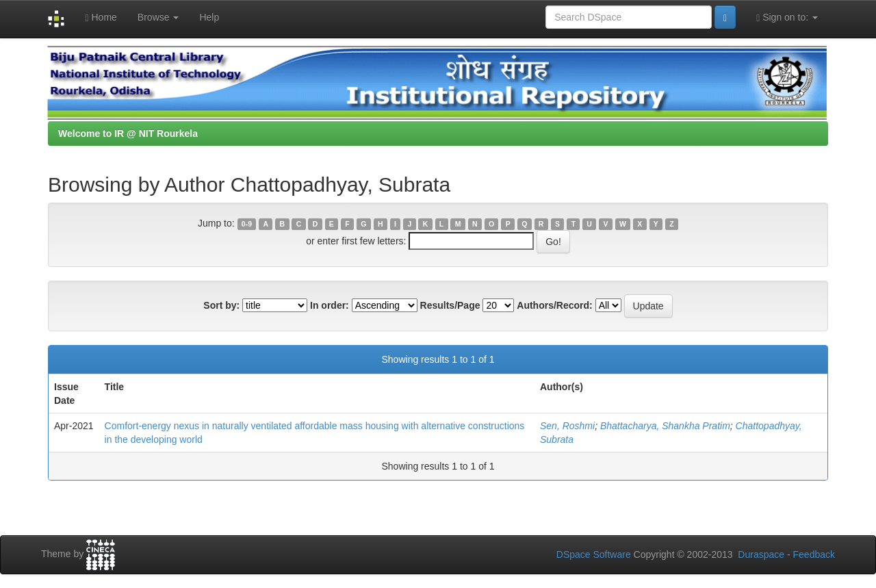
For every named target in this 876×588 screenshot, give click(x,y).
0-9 (247, 224)
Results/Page (450, 305)
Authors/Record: (554, 305)
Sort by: (221, 305)
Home (101, 17)
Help (209, 17)
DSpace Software (594, 554)
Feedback (814, 554)
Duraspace (761, 554)
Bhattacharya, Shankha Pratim (665, 426)
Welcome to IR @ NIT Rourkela (128, 133)
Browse (158, 17)
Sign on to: (787, 17)
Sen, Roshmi (567, 426)
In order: (330, 305)
